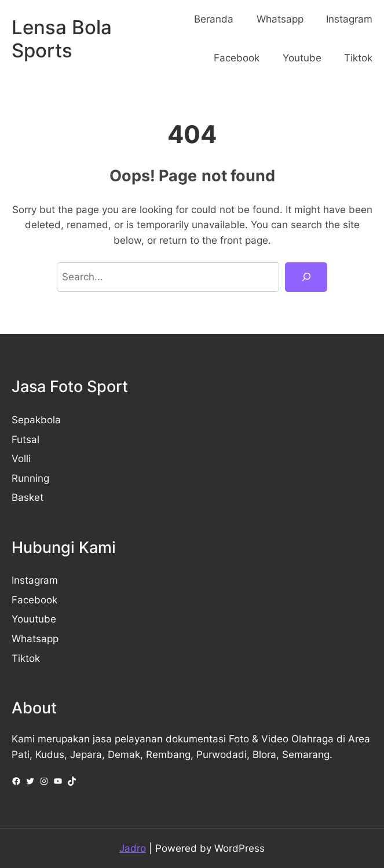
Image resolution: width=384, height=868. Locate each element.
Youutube (34, 619)
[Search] (306, 277)
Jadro (133, 848)
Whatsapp (35, 639)
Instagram (35, 580)
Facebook (34, 600)
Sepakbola (36, 420)
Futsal (25, 440)
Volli (21, 459)
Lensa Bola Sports (62, 39)
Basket (28, 497)
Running (30, 478)
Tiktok (26, 658)
